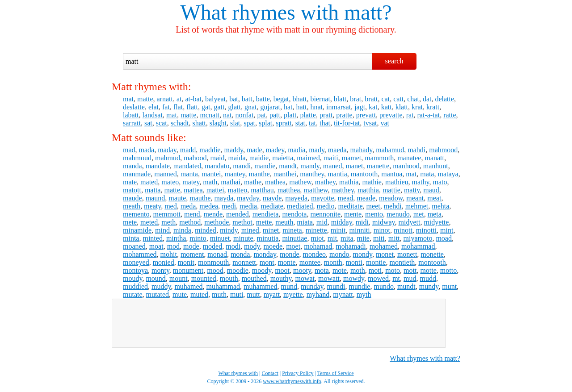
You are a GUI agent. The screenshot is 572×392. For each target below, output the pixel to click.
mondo (339, 254)
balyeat (215, 99)
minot (382, 230)
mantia (337, 174)
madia (297, 150)
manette (378, 166)
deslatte (134, 107)
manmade (137, 174)
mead (346, 198)
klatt (402, 107)
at (179, 99)
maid (218, 158)
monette (432, 254)
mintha (176, 238)
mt (396, 278)
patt (275, 115)
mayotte (323, 198)
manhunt (436, 166)
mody (252, 246)
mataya (448, 174)
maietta (283, 158)
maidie (259, 158)
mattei (215, 190)
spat (249, 123)
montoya (135, 270)
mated (149, 182)
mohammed (140, 254)
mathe (253, 182)
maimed (308, 158)
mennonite (325, 214)
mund (289, 286)
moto (393, 270)
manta (189, 174)
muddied (135, 286)
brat (355, 99)
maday (167, 150)
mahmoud (137, 158)
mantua (392, 174)
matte (145, 99)
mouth (229, 278)
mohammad (418, 246)
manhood (406, 166)
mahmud (168, 158)
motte (428, 270)
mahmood (443, 150)
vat (385, 123)
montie (376, 262)
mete (130, 222)
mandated (187, 166)
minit (338, 230)
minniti (359, 230)
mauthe (200, 198)
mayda (224, 198)
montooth (432, 262)
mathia (349, 182)
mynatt (343, 294)
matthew (315, 190)
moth (358, 270)
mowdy (354, 278)
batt (247, 99)
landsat (153, 115)
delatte (444, 99)
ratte (450, 115)
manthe (259, 174)
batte (263, 99)
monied (164, 262)
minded (206, 230)
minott (403, 230)
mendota (294, 214)
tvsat (370, 123)
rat (410, 115)
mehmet (417, 206)
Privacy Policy (298, 373)
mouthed (254, 278)
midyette (436, 222)
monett (407, 254)
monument (188, 270)
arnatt (165, 99)
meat (434, 198)
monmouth (213, 262)
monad (217, 254)
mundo (383, 286)
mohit (169, 254)
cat (386, 99)
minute (243, 238)
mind (162, 230)
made (254, 150)
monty (160, 270)
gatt (219, 107)
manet (354, 166)
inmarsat (339, 107)
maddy (233, 150)
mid (322, 222)
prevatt (366, 115)
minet (271, 230)
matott (132, 190)
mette (264, 222)
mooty (302, 270)
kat (373, 107)
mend (192, 214)
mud (410, 278)
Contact (270, 373)
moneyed (136, 262)
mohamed (384, 246)
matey (191, 182)
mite (363, 238)
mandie (265, 166)
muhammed (261, 286)
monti (354, 262)
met (419, 214)
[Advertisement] (279, 323)
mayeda (296, 198)
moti (375, 270)
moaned (134, 246)
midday (342, 222)
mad (129, 150)
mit (332, 238)
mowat (305, 278)
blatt (340, 99)
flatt (192, 107)
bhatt (299, 99)
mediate (272, 206)
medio (325, 206)
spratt (284, 123)
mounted (204, 278)
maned (333, 166)
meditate (350, 206)
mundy (429, 286)
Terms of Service (336, 373)
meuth (284, 222)
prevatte (391, 115)
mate (130, 182)
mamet (352, 158)
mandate (158, 166)
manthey (312, 174)
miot (317, 238)
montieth (402, 262)
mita (347, 238)
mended (238, 214)
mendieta (266, 214)
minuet (220, 238)
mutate (133, 294)
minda (182, 230)
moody (262, 270)
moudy (132, 278)
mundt (406, 286)
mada (147, 150)
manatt (434, 158)
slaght (218, 123)
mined (250, 230)
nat (227, 115)
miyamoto (418, 238)
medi (229, 206)
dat (427, 99)
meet (373, 206)
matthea (289, 190)
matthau (262, 190)
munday (312, 286)
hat (288, 107)
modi (233, 246)
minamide (137, 230)
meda (188, 206)
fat (166, 107)
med (171, 206)
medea (209, 206)
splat (265, 123)
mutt (253, 294)
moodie (238, 270)
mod (173, 246)
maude (132, 198)
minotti (426, 230)
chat (413, 99)
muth (219, 294)
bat (234, 99)
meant (415, 198)
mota (322, 270)
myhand (318, 294)
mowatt (329, 278)
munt (449, 286)
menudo (398, 214)
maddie (210, 150)
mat (128, 99)
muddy (161, 286)
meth (168, 222)
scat (162, 123)
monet (385, 254)
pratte (344, 115)
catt (398, 99)
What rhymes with (259, 12)
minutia (268, 238)
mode (191, 246)
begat (281, 99)
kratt (433, 107)
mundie (359, 286)
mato (440, 182)
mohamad (318, 246)
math (210, 182)
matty (412, 190)
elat (154, 107)
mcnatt (210, 115)
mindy (229, 230)
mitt (394, 238)
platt (290, 115)
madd (188, 150)
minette (316, 230)
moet (293, 246)
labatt (131, 115)
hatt (301, 107)
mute (180, 294)
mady (317, 150)
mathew (300, 182)
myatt (272, 294)
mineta (292, 230)
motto (448, 270)
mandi (242, 166)
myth (364, 294)
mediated (300, 206)
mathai (231, 182)
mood (215, 270)
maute (177, 198)
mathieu (397, 182)
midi (362, 222)
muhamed (188, 286)
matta (153, 190)
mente (353, 214)
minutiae (294, 238)
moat (156, 246)
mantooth (364, 174)
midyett (410, 222)
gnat (251, 107)
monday (265, 254)
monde (290, 254)
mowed (378, 278)
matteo (238, 190)
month (333, 262)
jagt (360, 107)
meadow (391, 198)
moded (213, 246)
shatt (199, 123)
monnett (244, 262)
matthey (343, 190)
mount (179, 278)
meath (132, 206)
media (248, 206)
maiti (331, 158)
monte (287, 262)
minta (131, 238)
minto (198, 238)
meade (366, 198)
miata (305, 222)
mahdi (416, 150)
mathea (275, 182)
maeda (337, 150)
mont (267, 262)
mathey (325, 182)
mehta (440, 206)
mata (427, 174)
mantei (211, 174)
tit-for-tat (347, 123)
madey (275, 150)
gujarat (270, 107)
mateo (170, 182)
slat (235, 123)
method (190, 222)
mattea (193, 190)
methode (217, 222)
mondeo (314, 254)
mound (156, 278)
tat (312, 123)
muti (237, 294)
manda (132, 166)
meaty (152, 206)
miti (379, 238)
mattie (391, 190)
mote (340, 270)
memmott (167, 214)
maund (156, 198)
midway (384, 222)
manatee (409, 158)
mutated (158, 294)
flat (178, 107)
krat (417, 107)
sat (148, 123)
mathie (372, 182)
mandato (217, 166)
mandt (288, 166)
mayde (272, 198)
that (325, 123)
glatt (234, 107)
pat (261, 115)
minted (152, 238)
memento (136, 214)
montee (310, 262)
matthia (368, 190)
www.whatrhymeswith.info (292, 381)
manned (166, 174)
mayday (248, 198)
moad (444, 238)
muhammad (223, 286)
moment (192, 254)
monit (186, 262)
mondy (362, 254)
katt (387, 107)
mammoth (379, 158)
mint (447, 230)
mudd (428, 278)
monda (240, 254)
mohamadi (351, 246)
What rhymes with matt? (425, 358)
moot (282, 270)
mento (374, 214)
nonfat (245, 115)
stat (300, 123)
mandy (310, 166)
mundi (336, 286)
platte (308, 115)
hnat (316, 107)
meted (149, 222)
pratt (326, 115)
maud (431, 190)
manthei (285, 174)
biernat (320, 99)
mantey (235, 174)
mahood (195, 158)
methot (242, 222)
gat (206, 107)
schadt (180, 123)
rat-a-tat (429, 115)
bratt (371, 99)
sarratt (132, 123)
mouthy (281, 278)
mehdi (393, 206)
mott (410, 270)
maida (237, 158)
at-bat (193, 99)
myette (293, 294)
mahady (362, 150)
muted (199, 294)
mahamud (390, 150)
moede (273, 246)
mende (213, 214)
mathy (421, 182)
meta (435, 214)
